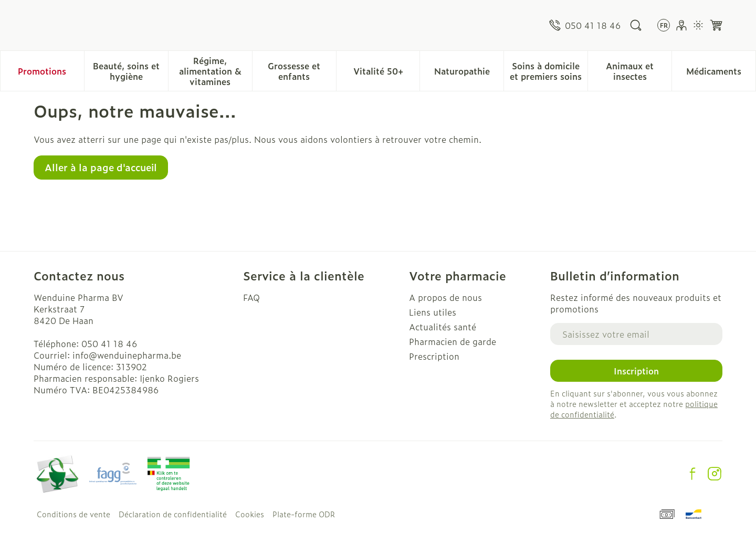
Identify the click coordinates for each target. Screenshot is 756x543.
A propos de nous (445, 297)
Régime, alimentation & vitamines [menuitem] (216, 71)
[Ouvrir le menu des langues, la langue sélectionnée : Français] (664, 25)
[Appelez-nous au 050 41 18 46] (585, 25)
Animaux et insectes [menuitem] (639, 71)
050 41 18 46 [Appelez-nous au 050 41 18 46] (109, 343)
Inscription (636, 371)
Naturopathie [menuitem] (469, 74)
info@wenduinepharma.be (127, 355)
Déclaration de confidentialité (173, 514)
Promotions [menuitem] (42, 71)
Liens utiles (433, 312)
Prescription (434, 356)
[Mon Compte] (681, 25)
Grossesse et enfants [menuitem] (302, 71)
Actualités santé (443, 327)
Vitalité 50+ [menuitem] (387, 74)
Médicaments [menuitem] (721, 74)
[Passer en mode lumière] (698, 25)
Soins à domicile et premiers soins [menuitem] (549, 71)
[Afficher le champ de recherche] (636, 25)
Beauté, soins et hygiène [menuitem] (130, 71)
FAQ (251, 297)
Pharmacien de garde (453, 341)
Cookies (250, 514)
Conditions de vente (73, 514)
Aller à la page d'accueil (101, 167)
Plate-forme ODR (304, 514)
